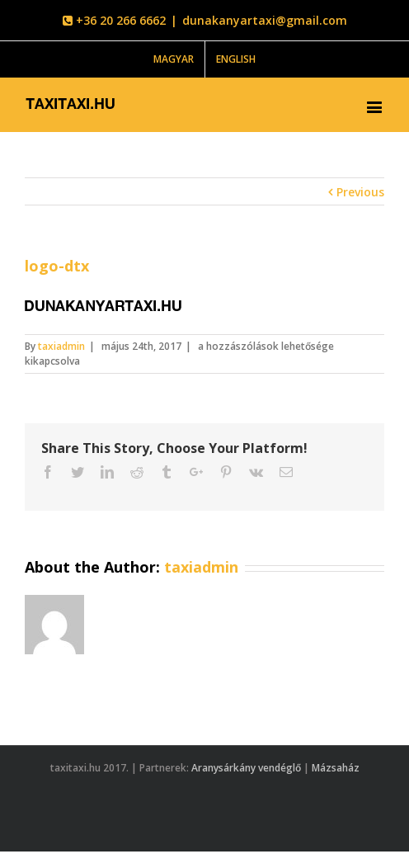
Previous (360, 192)
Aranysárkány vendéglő (246, 768)
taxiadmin (61, 346)
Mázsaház (336, 768)
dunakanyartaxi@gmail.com (265, 20)
